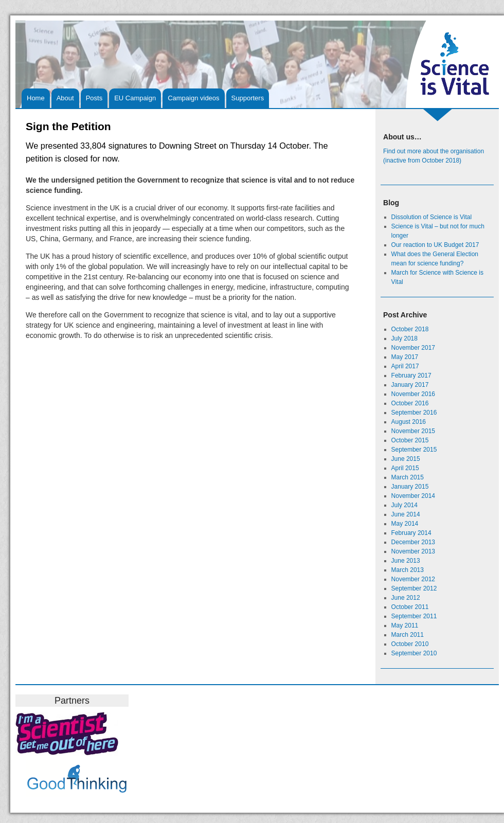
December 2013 (413, 542)
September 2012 (414, 588)
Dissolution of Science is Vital (432, 217)
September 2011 (414, 616)
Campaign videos (193, 98)
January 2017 (410, 385)
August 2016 (409, 422)
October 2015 (410, 440)
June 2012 (406, 598)
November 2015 (413, 431)
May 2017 (405, 357)
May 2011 (405, 625)
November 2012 (413, 579)
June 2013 (406, 561)
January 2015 (410, 487)
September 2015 (414, 450)
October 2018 (410, 329)
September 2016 (414, 413)
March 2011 (408, 635)
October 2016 (410, 403)
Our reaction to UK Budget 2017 (435, 245)
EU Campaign (135, 98)
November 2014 (413, 496)
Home (36, 98)
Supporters (248, 98)
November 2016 (413, 394)
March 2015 (408, 477)
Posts (94, 98)
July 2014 (404, 505)
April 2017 (405, 366)
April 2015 (405, 468)
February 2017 (411, 375)
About (65, 98)
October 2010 (410, 644)
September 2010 (414, 653)
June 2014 (406, 514)
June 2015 (406, 459)
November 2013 (413, 551)
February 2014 (411, 533)
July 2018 (404, 338)
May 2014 (405, 524)
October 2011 (410, 607)
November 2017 (413, 348)
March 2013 (408, 570)
